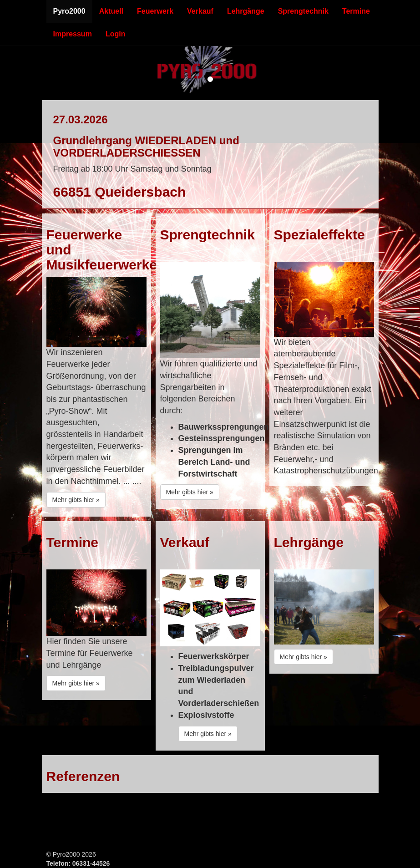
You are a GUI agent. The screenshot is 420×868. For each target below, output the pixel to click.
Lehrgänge (246, 11)
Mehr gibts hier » (76, 500)
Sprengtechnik (303, 11)
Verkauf (200, 11)
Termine (356, 11)
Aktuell (111, 11)
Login (116, 34)
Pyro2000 (69, 11)
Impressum (73, 34)
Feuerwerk (155, 11)
